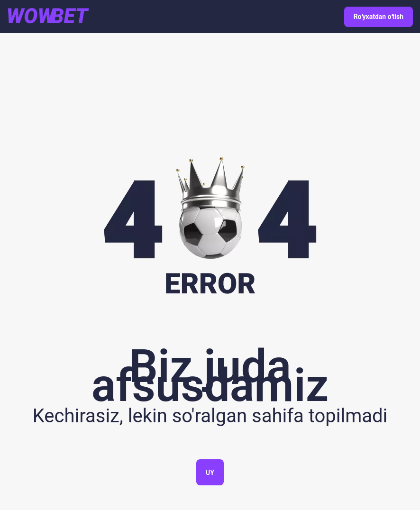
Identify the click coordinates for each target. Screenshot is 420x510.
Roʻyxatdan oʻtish (379, 17)
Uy (210, 473)
